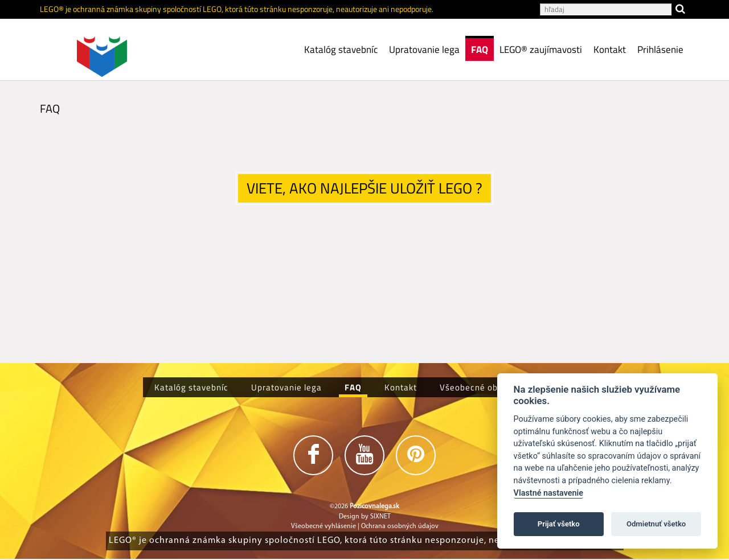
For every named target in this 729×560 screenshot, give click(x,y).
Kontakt (610, 50)
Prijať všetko (559, 524)
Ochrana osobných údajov (400, 526)
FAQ (480, 50)
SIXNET (380, 517)
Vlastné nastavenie (548, 493)
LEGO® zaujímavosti (541, 50)
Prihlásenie (660, 50)
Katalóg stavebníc (341, 50)
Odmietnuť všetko (656, 524)
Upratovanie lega (424, 50)
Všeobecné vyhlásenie (323, 526)
